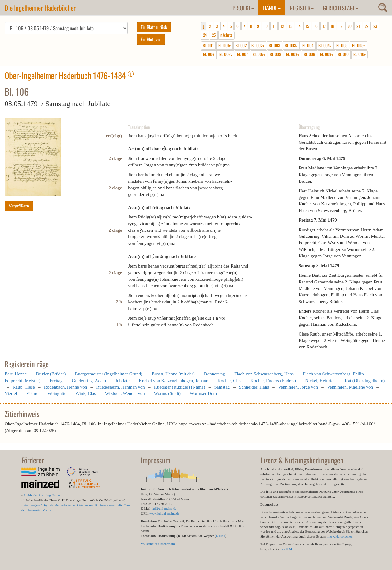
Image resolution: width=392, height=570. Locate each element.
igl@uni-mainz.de (164, 508)
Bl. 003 (274, 45)
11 (274, 26)
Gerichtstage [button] (341, 8)
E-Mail (220, 536)
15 (307, 26)
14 (299, 26)
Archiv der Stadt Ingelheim (42, 495)
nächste (226, 35)
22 (367, 26)
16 (316, 26)
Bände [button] (272, 8)
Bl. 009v (326, 54)
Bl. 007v (259, 54)
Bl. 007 (242, 54)
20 (350, 26)
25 (214, 35)
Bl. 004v (325, 45)
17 (324, 26)
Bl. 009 (309, 54)
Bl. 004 (308, 45)
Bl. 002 (241, 45)
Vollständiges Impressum (158, 544)
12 (282, 26)
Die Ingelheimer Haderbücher (40, 8)
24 (205, 35)
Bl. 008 (275, 54)
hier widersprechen (340, 536)
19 (341, 26)
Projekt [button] (243, 8)
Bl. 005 (342, 45)
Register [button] (302, 8)
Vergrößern (19, 206)
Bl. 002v (258, 45)
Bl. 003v (291, 45)
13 (290, 26)
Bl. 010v (360, 54)
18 (332, 26)
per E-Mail (288, 549)
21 (358, 26)
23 (375, 26)
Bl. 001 (208, 45)
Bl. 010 (343, 54)
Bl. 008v (292, 54)
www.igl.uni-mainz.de (164, 513)
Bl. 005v (358, 45)
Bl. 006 (209, 54)
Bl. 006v (226, 54)
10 (266, 26)
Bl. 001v (224, 45)
